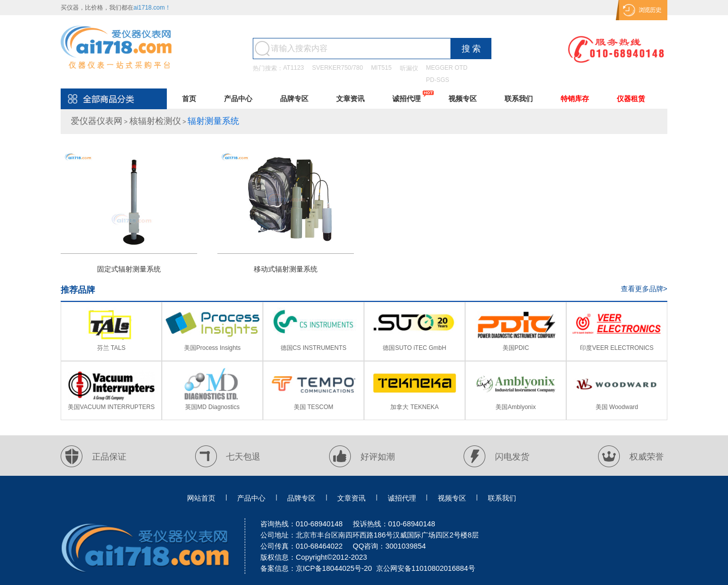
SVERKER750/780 (337, 68)
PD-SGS (438, 80)
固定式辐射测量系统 (129, 269)
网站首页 (201, 498)
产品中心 (238, 99)
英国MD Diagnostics (212, 407)
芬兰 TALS (111, 348)
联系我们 (519, 99)
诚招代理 (406, 99)
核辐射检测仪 (155, 121)
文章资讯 (350, 99)
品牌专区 (294, 99)
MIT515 (381, 68)
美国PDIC (516, 348)
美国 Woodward (617, 407)
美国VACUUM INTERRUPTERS (111, 407)
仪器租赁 (631, 99)
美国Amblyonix (515, 407)
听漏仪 (409, 68)
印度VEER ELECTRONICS (617, 348)
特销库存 (575, 99)
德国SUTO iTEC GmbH (414, 348)
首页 (189, 99)
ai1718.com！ (152, 8)
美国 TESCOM (314, 407)
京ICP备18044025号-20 (334, 568)
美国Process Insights (212, 348)
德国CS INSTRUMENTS (314, 348)
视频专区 (463, 99)
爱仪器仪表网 (97, 121)
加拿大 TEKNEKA (414, 407)
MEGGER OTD (447, 68)
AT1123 (293, 68)
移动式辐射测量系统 (286, 269)
